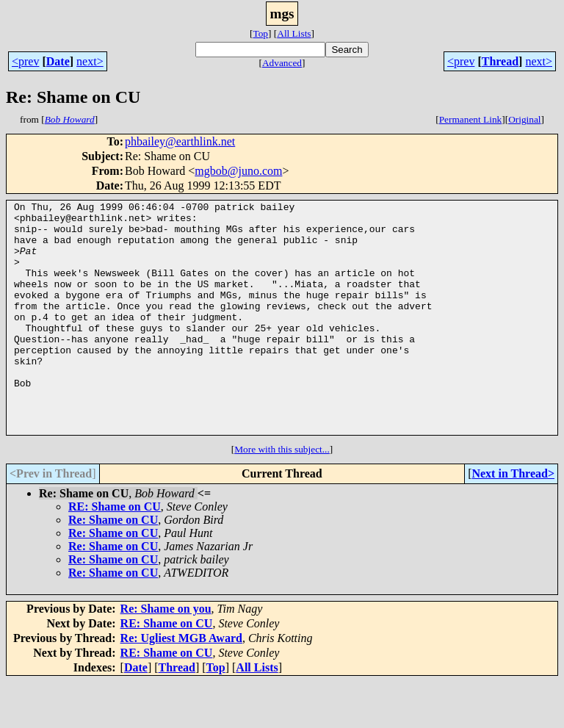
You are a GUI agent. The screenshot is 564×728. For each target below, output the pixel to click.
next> (90, 61)
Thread (500, 61)
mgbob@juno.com (238, 171)
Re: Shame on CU (113, 566)
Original (524, 119)
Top (260, 33)
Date (58, 61)
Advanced (282, 63)
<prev (25, 61)
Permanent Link (471, 119)
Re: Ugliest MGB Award (181, 684)
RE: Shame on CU (115, 553)
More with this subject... (282, 495)
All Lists (294, 33)
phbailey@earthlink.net (180, 141)
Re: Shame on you (166, 655)
